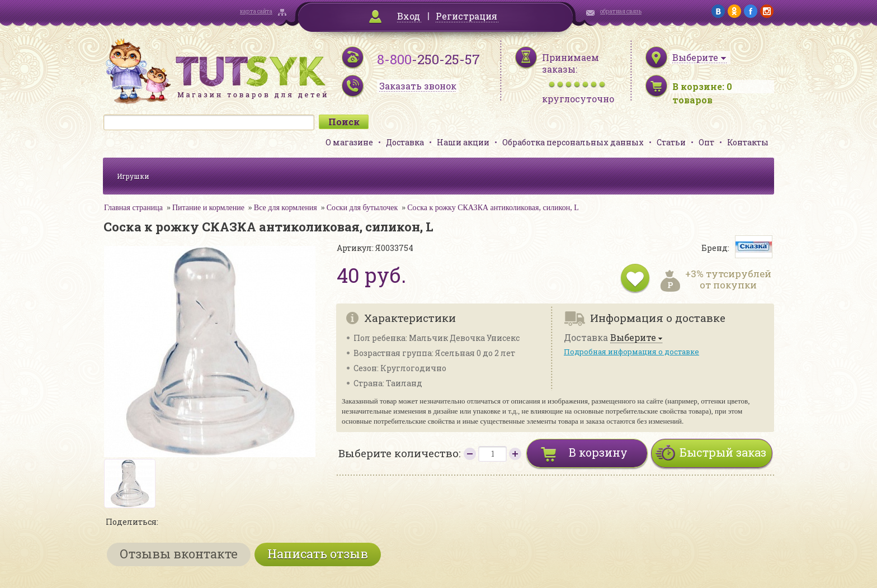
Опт (706, 142)
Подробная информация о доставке (631, 352)
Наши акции (463, 142)
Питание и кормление (208, 208)
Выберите (633, 338)
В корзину (598, 452)
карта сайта (256, 11)
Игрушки (133, 176)
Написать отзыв (318, 554)
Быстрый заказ (723, 452)
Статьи (671, 142)
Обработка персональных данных (573, 142)
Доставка (405, 142)
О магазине (349, 142)
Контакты (748, 142)
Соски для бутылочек (362, 208)
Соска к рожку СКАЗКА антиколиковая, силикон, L (493, 208)
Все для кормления (286, 208)
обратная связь (621, 11)
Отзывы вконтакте (179, 554)
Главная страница (133, 208)
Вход (409, 16)
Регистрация (466, 16)
